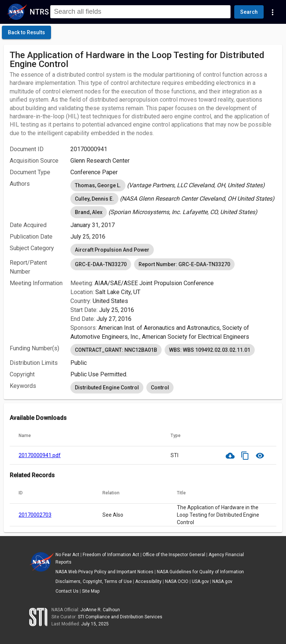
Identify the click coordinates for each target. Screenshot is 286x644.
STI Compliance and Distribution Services (120, 617)
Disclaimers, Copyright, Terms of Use (94, 581)
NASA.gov (222, 581)
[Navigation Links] (273, 12)
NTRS (39, 12)
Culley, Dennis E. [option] (94, 199)
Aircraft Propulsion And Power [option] (112, 250)
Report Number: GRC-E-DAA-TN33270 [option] (184, 264)
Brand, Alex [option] (89, 212)
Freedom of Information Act (111, 555)
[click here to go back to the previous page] (26, 32)
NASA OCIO (177, 581)
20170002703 (35, 515)
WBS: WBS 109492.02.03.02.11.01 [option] (210, 350)
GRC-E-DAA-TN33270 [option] (101, 264)
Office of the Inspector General (174, 555)
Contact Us (67, 591)
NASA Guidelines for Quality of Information (200, 572)
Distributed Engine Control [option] (107, 388)
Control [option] (160, 388)
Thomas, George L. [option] (98, 185)
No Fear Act (67, 555)
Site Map (91, 591)
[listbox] (173, 185)
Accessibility (148, 581)
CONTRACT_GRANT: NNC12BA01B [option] (116, 350)
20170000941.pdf (40, 455)
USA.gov (200, 581)
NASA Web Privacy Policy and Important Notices (104, 572)
